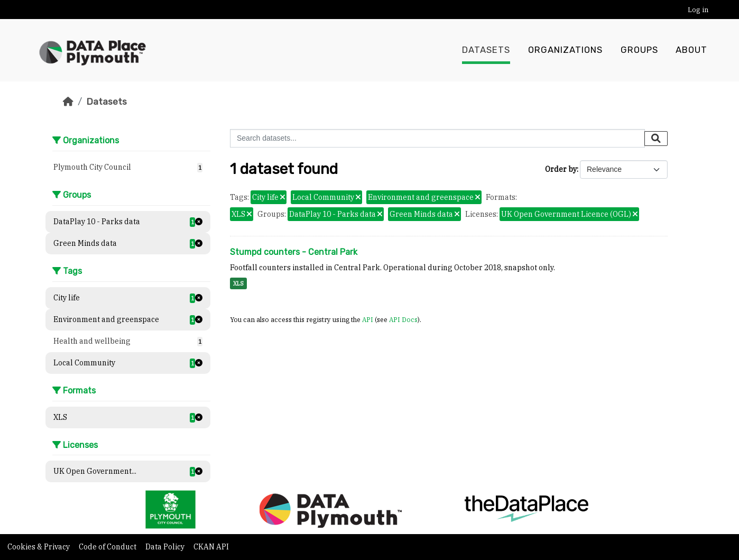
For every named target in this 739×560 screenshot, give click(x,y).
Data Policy (166, 547)
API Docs (403, 319)
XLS (238, 283)
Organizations (565, 50)
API (368, 319)
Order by (561, 169)
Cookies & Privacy (39, 547)
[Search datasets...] (437, 138)
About (691, 50)
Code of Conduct (108, 547)
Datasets (486, 50)
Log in (698, 10)
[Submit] (656, 139)
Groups (639, 50)
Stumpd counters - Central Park (294, 252)
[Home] (68, 102)
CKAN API (211, 547)
